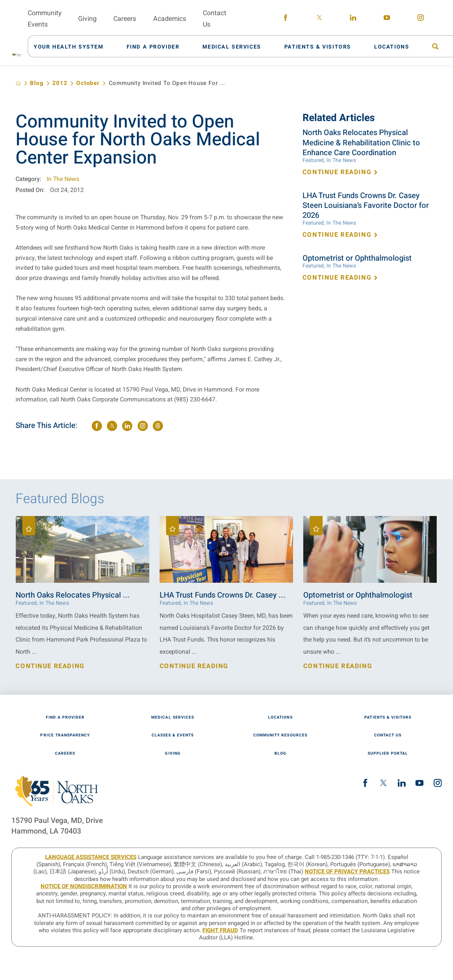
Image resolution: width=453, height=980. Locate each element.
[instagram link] (421, 19)
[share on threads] (158, 426)
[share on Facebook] (97, 426)
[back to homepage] (18, 83)
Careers (65, 753)
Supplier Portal (388, 753)
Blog (37, 83)
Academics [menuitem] (170, 19)
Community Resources (280, 735)
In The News (63, 179)
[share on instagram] (143, 426)
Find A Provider (65, 717)
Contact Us (388, 735)
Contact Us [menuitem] (215, 19)
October (88, 83)
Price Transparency (65, 735)
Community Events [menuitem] (45, 19)
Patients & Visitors (388, 717)
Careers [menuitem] (125, 19)
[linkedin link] (353, 19)
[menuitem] (73, 46)
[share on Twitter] (112, 426)
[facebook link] (286, 19)
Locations (280, 717)
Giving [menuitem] (87, 19)
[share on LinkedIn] (127, 426)
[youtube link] (387, 19)
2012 (60, 83)
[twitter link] (319, 19)
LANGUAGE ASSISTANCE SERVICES (91, 857)
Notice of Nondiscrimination (84, 886)
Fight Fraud (220, 930)
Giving (172, 753)
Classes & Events (173, 735)
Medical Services (173, 717)
